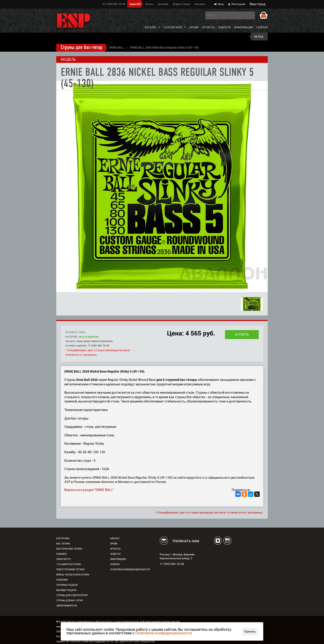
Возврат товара (181, 4)
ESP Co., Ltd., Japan (116, 641)
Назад (259, 37)
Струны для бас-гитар (82, 48)
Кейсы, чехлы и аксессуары (73, 575)
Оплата (149, 4)
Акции (135, 4)
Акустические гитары (69, 549)
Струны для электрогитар (72, 595)
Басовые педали (66, 590)
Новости (224, 27)
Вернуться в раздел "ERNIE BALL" (89, 490)
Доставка (163, 4)
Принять (250, 632)
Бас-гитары (63, 544)
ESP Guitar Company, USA (141, 641)
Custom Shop (173, 27)
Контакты (200, 4)
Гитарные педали (67, 585)
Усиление (62, 580)
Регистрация (238, 4)
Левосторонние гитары (70, 570)
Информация (243, 27)
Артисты (208, 27)
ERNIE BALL (117, 48)
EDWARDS (62, 554)
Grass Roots (64, 559)
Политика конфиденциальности (130, 570)
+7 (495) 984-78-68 (114, 4)
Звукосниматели (67, 606)
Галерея (262, 27)
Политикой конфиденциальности (164, 633)
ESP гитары (63, 539)
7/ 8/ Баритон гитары (69, 564)
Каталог (151, 27)
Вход (221, 4)
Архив (194, 27)
